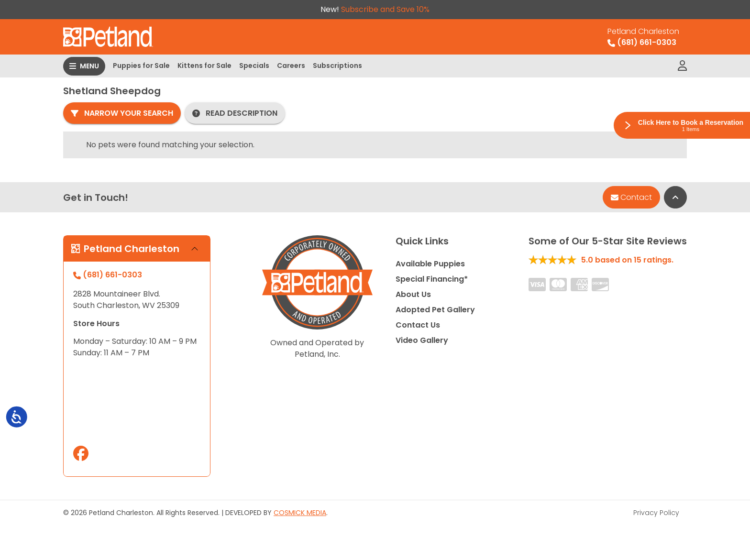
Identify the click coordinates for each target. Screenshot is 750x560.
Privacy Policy (656, 513)
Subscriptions (337, 66)
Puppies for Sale (141, 66)
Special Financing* (432, 279)
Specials (254, 66)
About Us (413, 294)
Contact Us (418, 325)
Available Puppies (430, 264)
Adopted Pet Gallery (435, 310)
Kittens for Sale (204, 66)
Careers (291, 66)
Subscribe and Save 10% (385, 9)
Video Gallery (422, 340)
